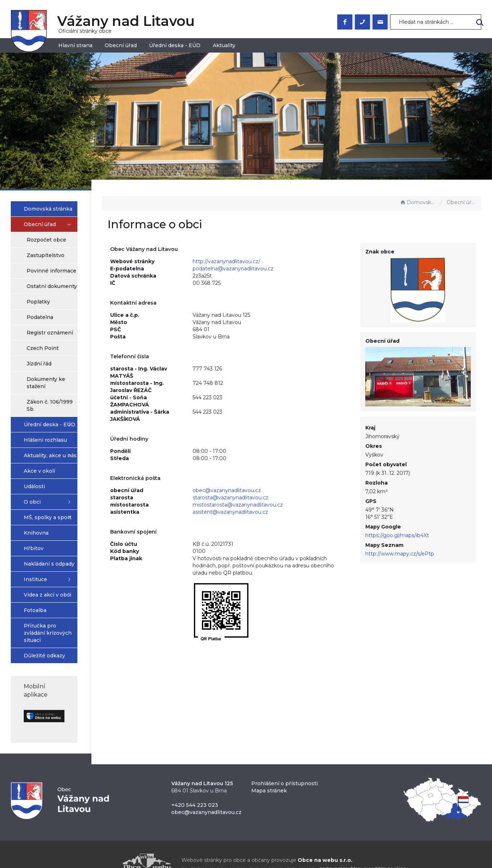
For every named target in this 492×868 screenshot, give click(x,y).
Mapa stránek (269, 774)
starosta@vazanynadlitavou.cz (263, 498)
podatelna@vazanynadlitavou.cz (266, 269)
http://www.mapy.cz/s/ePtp (414, 546)
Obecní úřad (121, 45)
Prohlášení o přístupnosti (285, 766)
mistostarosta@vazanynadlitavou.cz (270, 505)
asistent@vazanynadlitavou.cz (263, 512)
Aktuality (224, 45)
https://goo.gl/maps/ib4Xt (411, 527)
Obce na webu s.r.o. (325, 843)
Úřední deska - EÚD (175, 45)
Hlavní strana (75, 45)
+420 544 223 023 (195, 788)
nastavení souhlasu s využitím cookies (362, 852)
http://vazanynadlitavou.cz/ (259, 261)
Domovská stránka (418, 202)
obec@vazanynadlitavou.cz (259, 490)
